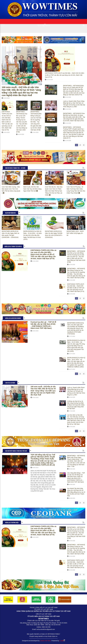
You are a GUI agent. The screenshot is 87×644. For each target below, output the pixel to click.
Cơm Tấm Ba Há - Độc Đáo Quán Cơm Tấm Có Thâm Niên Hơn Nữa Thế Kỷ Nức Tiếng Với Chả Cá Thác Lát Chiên (54, 191)
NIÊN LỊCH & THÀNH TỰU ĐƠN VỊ (13, 247)
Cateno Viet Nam (45, 641)
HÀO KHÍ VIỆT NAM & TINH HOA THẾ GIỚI (16, 451)
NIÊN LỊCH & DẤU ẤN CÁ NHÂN (13, 318)
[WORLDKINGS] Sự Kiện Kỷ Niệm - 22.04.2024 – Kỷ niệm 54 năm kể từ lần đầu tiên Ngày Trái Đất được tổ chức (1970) (33, 235)
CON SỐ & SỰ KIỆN (10, 383)
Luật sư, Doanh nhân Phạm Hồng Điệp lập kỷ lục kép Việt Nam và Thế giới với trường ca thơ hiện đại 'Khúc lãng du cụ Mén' (74, 104)
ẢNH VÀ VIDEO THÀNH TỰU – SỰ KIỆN (15, 168)
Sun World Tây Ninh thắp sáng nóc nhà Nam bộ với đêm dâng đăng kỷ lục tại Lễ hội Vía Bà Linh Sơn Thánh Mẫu (76, 492)
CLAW (62, 641)
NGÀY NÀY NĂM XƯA (10, 213)
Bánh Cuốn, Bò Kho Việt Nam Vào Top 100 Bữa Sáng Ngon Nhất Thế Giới (32, 189)
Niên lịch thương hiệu (12, 523)
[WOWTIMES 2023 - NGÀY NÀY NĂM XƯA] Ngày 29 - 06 (75, 233)
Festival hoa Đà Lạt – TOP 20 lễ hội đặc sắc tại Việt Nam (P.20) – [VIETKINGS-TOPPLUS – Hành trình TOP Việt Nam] (43, 325)
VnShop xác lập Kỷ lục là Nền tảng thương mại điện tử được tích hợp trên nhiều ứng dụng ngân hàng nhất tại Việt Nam (76, 405)
